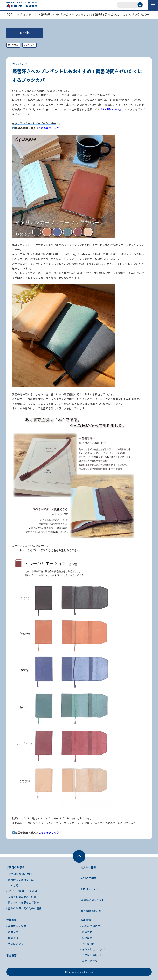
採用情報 (86, 920)
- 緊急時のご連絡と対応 (20, 880)
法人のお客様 (88, 867)
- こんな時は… (15, 885)
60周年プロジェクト (92, 900)
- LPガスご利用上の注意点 (22, 891)
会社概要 (12, 920)
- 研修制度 (87, 938)
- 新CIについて (15, 943)
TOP (10, 14)
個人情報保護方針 (91, 911)
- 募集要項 (87, 932)
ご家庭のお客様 (15, 867)
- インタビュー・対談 (93, 949)
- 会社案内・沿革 (16, 926)
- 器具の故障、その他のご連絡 (24, 908)
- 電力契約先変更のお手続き (23, 902)
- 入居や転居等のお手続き (21, 897)
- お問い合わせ (89, 961)
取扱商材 (13, 45)
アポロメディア (27, 14)
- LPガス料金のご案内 (19, 874)
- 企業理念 (12, 932)
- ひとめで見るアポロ (93, 926)
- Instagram (88, 943)
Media (25, 33)
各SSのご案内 (88, 878)
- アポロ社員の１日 (92, 955)
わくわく (29, 45)
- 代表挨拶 (12, 938)
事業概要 (12, 955)
